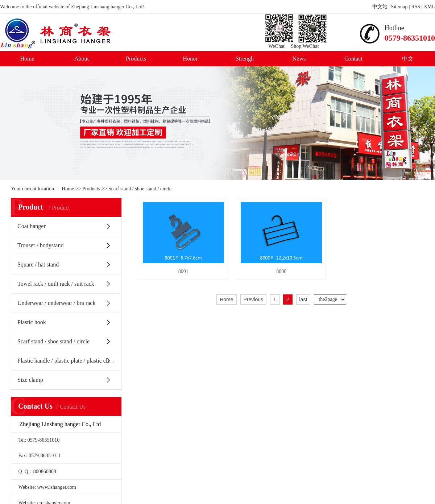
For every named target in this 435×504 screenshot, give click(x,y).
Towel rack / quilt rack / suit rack (56, 284)
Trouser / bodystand (40, 245)
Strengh (245, 59)
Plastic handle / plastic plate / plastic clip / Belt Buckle (69, 361)
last (303, 311)
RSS (416, 7)
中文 (408, 59)
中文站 (380, 7)
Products (136, 59)
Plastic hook (32, 322)
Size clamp (30, 380)
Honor (190, 59)
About (82, 59)
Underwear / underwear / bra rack (56, 303)
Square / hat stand (38, 265)
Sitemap (399, 7)
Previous (253, 311)
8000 (303, 282)
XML (429, 7)
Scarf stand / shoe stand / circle (140, 189)
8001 (191, 282)
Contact (353, 59)
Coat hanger (32, 226)
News (299, 59)
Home (27, 59)
